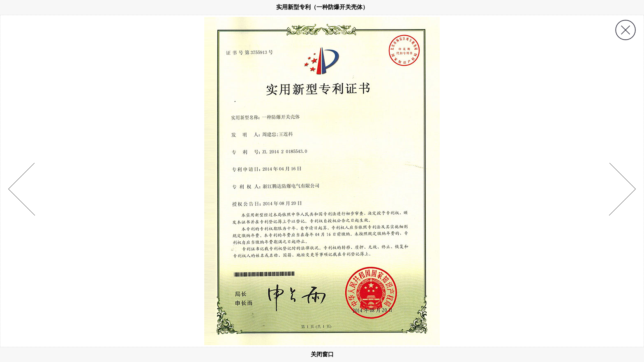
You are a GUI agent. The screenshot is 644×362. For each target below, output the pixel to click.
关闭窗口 (322, 354)
